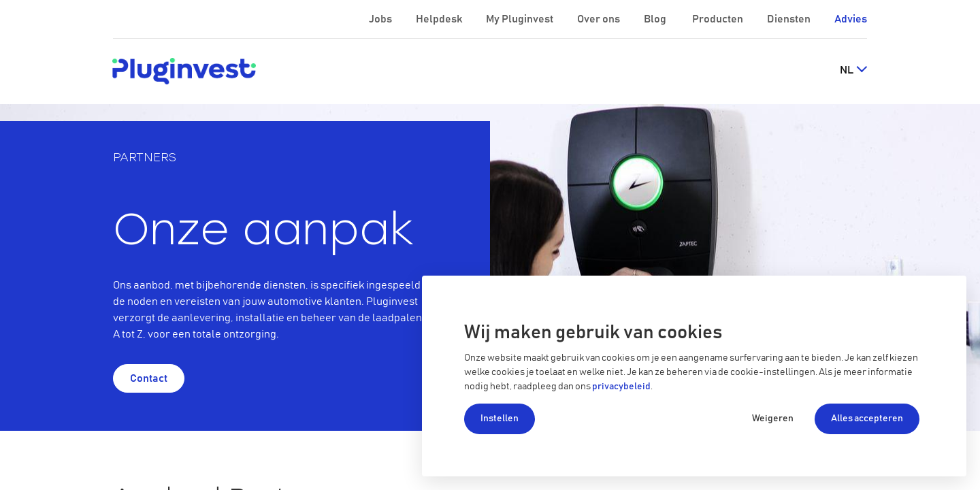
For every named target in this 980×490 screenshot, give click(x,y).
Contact (149, 378)
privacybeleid (621, 387)
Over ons (600, 19)
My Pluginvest (521, 19)
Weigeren (773, 419)
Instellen (500, 419)
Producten (719, 19)
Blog (656, 19)
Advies (851, 19)
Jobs (381, 19)
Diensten (790, 19)
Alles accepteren (867, 419)
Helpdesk (440, 19)
